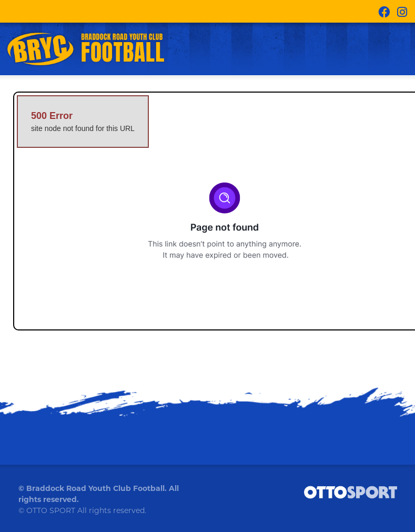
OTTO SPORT (51, 510)
